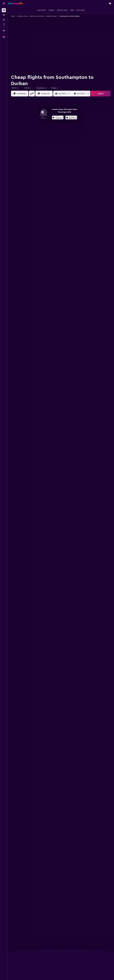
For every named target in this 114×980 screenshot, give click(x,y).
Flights (13, 16)
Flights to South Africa (37, 16)
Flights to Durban (52, 16)
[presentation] (71, 118)
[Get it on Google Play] (58, 118)
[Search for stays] (4, 15)
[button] (4, 3)
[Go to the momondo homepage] (15, 3)
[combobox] (42, 88)
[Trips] (4, 31)
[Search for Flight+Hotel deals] (4, 24)
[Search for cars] (4, 20)
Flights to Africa (23, 16)
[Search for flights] (4, 10)
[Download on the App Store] (71, 118)
